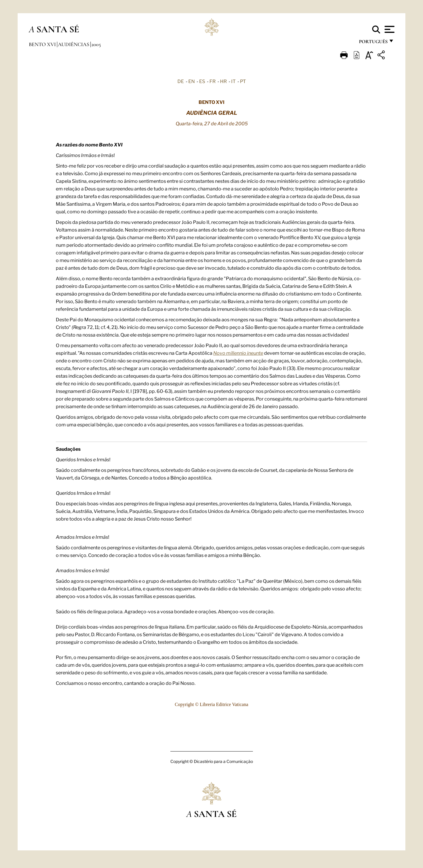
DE (181, 81)
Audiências (74, 44)
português (373, 43)
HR (223, 81)
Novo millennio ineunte (238, 353)
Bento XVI (43, 44)
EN (192, 81)
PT (243, 81)
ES (202, 81)
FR (213, 81)
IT (233, 81)
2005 (96, 44)
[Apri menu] (389, 29)
